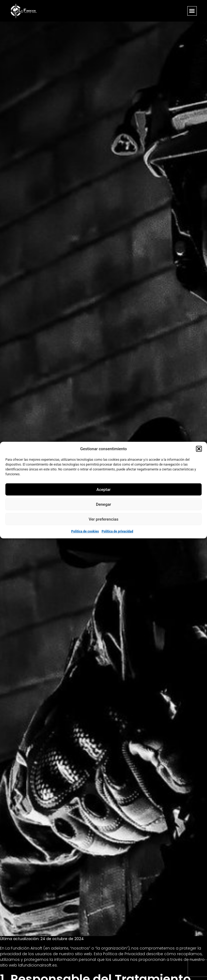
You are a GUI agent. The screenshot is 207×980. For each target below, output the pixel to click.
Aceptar (104, 489)
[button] (199, 449)
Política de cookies (85, 531)
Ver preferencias (103, 519)
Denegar (103, 504)
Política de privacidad (117, 531)
